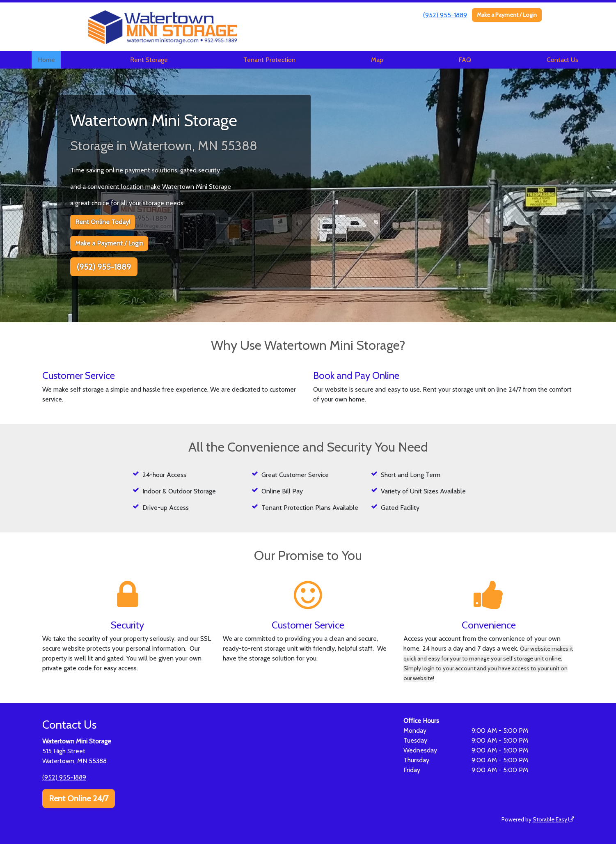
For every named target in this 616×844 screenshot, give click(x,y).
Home (46, 60)
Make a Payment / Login (507, 15)
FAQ (465, 60)
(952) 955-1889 (445, 15)
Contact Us (562, 60)
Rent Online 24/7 (79, 798)
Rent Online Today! (103, 222)
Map (377, 60)
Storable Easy (553, 819)
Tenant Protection (269, 60)
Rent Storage (149, 60)
